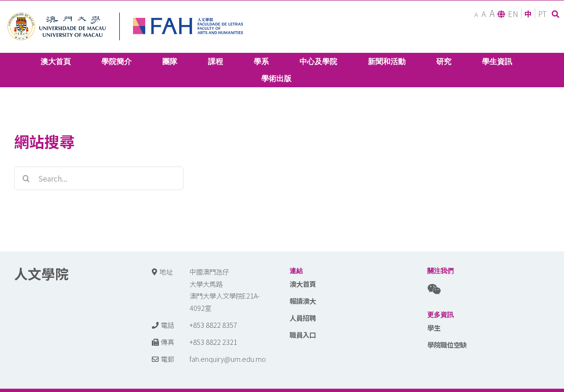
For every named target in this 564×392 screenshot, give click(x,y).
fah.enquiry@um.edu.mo (228, 359)
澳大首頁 (303, 284)
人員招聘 (303, 318)
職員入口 (303, 335)
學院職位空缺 (447, 345)
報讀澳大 (303, 301)
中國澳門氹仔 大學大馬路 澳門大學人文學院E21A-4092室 (225, 290)
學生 (434, 328)
